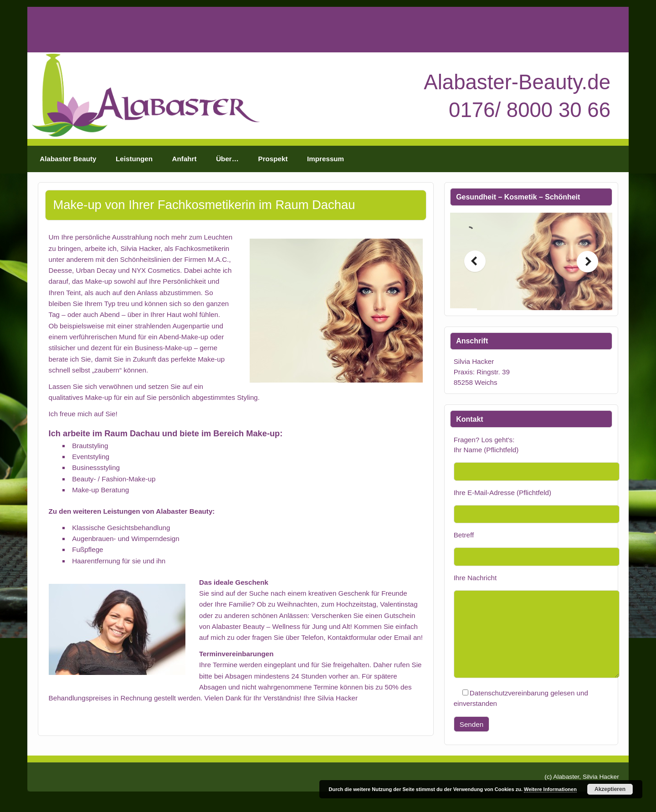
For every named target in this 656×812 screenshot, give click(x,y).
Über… (227, 159)
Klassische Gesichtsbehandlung (121, 528)
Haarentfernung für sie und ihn (119, 561)
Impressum (325, 159)
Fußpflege (87, 549)
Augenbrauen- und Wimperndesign (126, 539)
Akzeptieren (610, 789)
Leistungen (134, 159)
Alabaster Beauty (68, 159)
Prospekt (273, 159)
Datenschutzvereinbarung (509, 693)
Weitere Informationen (550, 789)
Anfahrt (184, 159)
